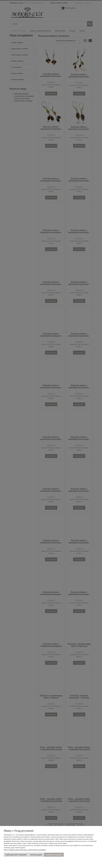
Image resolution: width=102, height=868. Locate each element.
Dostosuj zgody (36, 855)
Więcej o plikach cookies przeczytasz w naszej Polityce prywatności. (25, 850)
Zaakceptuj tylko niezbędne (16, 855)
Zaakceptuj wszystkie (54, 855)
